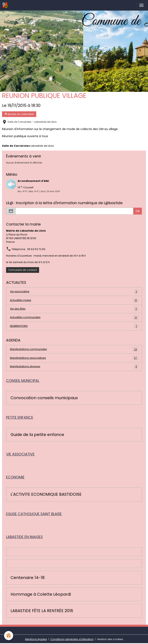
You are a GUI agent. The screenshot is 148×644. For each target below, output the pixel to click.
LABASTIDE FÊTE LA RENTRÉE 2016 (42, 611)
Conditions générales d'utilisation (72, 639)
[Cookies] (9, 636)
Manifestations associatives (74, 358)
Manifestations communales (74, 349)
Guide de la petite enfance (37, 435)
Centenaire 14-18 (28, 578)
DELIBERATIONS (74, 326)
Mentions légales (36, 639)
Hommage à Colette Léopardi (41, 594)
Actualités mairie (74, 300)
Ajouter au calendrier (19, 114)
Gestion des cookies (110, 639)
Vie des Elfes (74, 309)
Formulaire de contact (23, 270)
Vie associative (74, 292)
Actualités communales (74, 317)
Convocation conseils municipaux (44, 398)
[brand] (6, 5)
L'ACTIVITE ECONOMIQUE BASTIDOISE (46, 494)
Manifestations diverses (74, 366)
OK (138, 211)
